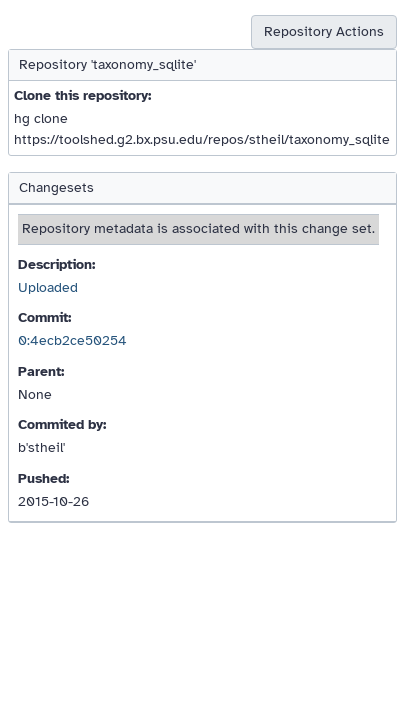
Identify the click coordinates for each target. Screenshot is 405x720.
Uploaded (48, 287)
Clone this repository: (82, 95)
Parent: (41, 371)
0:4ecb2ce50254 (72, 340)
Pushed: (43, 478)
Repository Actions (324, 31)
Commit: (44, 317)
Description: (56, 264)
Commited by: (62, 424)
